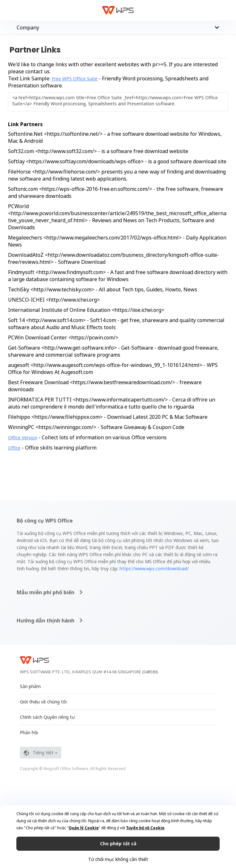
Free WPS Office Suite (75, 79)
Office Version (23, 438)
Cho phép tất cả (118, 844)
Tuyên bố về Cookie (145, 828)
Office (14, 448)
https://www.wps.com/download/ (154, 568)
